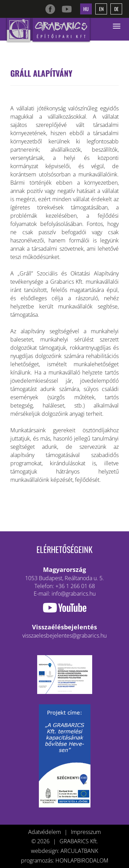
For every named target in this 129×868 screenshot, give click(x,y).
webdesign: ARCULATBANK (64, 851)
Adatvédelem (45, 832)
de (116, 9)
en (101, 9)
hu (86, 9)
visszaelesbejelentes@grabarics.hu (64, 636)
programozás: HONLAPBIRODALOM (65, 860)
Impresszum (86, 832)
